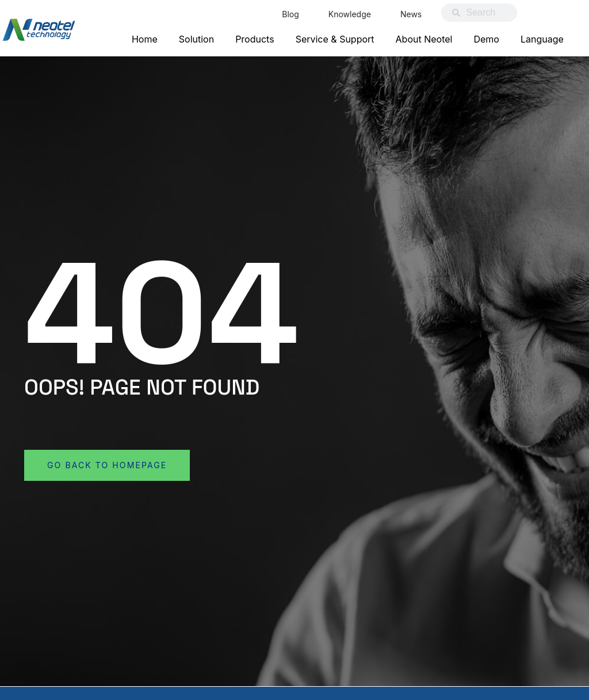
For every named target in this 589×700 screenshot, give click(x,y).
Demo (486, 39)
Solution (196, 39)
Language (542, 39)
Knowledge (350, 14)
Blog (290, 14)
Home (145, 39)
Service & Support (335, 39)
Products (255, 39)
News (411, 14)
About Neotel (424, 39)
